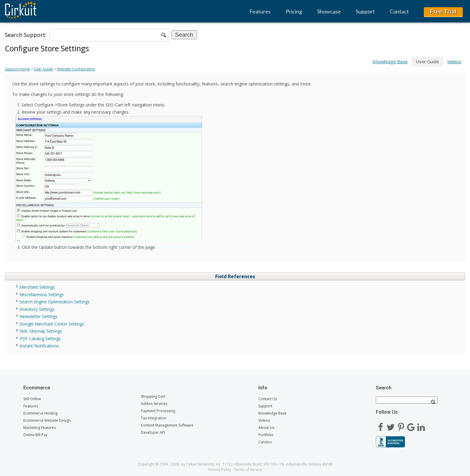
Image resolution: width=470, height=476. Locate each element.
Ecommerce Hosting (40, 413)
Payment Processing (158, 411)
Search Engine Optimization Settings (55, 302)
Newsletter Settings (39, 316)
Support (365, 11)
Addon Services (154, 404)
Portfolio (266, 435)
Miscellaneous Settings (42, 295)
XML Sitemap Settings (41, 331)
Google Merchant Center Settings (52, 324)
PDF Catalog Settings (40, 339)
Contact (399, 11)
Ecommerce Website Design (47, 420)
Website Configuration (76, 69)
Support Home (17, 69)
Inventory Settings (37, 309)
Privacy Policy (220, 470)
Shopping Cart (153, 396)
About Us (266, 428)
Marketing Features (40, 428)
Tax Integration (154, 418)
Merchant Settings (37, 287)
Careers (265, 442)
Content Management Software (167, 425)
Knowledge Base (390, 61)
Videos (454, 61)
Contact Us (268, 399)
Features (260, 11)
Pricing (294, 11)
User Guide (43, 69)
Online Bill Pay (35, 435)
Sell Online (32, 399)
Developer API (153, 432)
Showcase (329, 11)
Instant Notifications (39, 346)
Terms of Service (248, 470)
